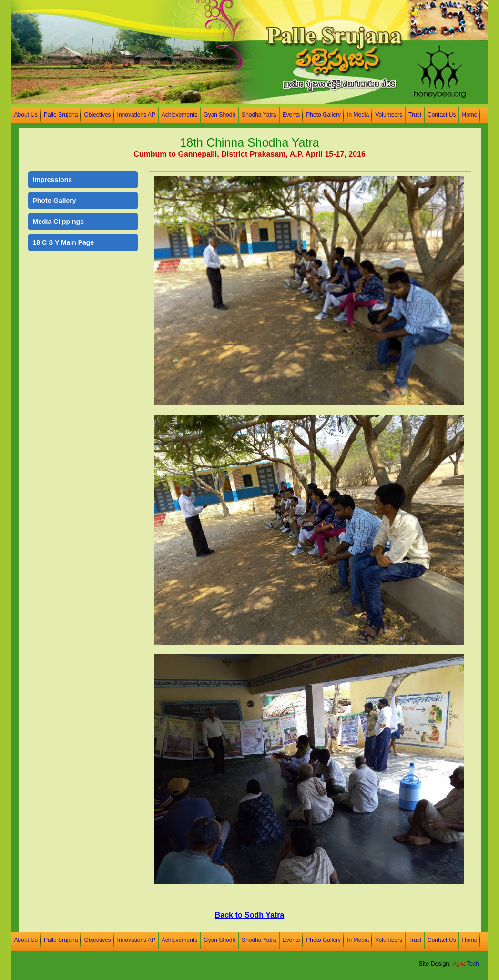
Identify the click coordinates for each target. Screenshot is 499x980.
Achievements (180, 115)
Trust (415, 115)
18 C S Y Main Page (64, 242)
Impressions (52, 180)
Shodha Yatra (259, 115)
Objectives (97, 115)
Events (291, 115)
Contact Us (442, 115)
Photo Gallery (323, 115)
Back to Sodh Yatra (250, 915)
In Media (358, 115)
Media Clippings (58, 222)
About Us (26, 115)
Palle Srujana (61, 115)
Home (469, 115)
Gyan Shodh (219, 115)
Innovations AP (136, 115)
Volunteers (389, 115)
